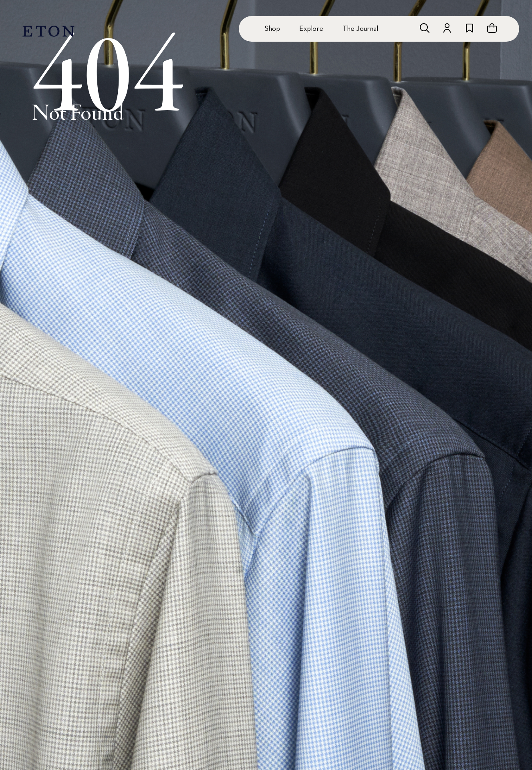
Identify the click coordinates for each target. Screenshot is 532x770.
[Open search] (425, 28)
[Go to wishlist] (470, 28)
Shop (272, 29)
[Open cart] (492, 28)
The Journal (360, 29)
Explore (311, 29)
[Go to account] (447, 28)
